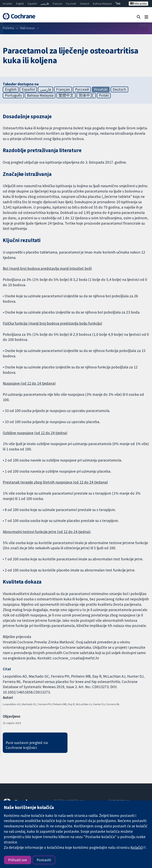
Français (57, 4)
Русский (71, 4)
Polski (104, 95)
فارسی (45, 4)
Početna (8, 28)
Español (32, 4)
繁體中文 (66, 95)
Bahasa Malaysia (102, 4)
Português (13, 95)
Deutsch (85, 4)
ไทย (118, 4)
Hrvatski (7, 4)
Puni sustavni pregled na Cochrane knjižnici (27, 745)
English (20, 4)
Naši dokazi (28, 28)
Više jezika (138, 4)
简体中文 (86, 95)
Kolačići (137, 847)
